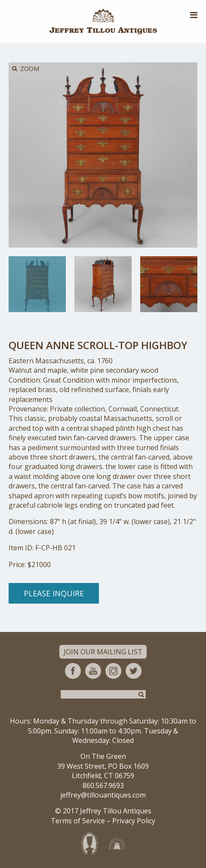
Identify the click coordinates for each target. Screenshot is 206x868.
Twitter (134, 671)
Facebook (73, 671)
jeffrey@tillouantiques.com (103, 795)
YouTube (93, 671)
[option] (37, 284)
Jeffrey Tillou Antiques (103, 21)
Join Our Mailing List (103, 652)
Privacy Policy (134, 821)
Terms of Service (78, 821)
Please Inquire (54, 593)
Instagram (113, 671)
